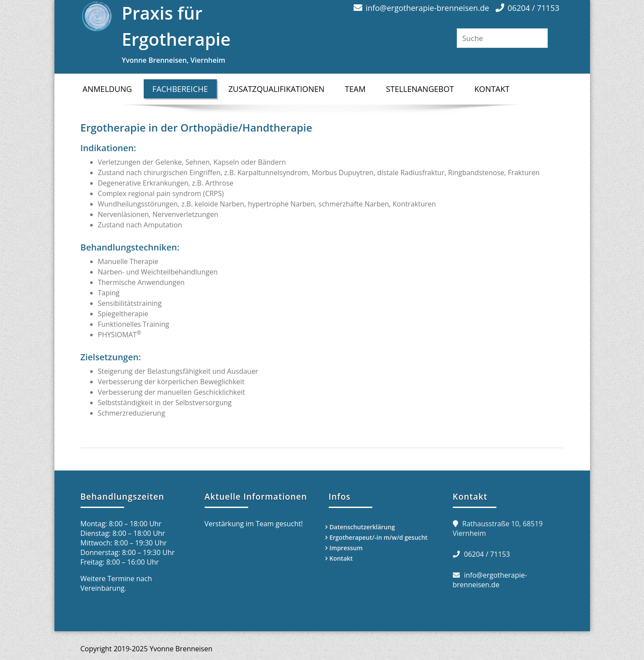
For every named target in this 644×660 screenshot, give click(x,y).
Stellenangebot (420, 89)
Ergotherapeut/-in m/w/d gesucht (379, 537)
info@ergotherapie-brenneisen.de (428, 8)
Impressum (346, 548)
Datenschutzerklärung (362, 527)
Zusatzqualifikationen (277, 89)
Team (355, 89)
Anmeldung (107, 89)
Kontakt (492, 89)
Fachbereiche (185, 89)
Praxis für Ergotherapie (219, 33)
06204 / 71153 (534, 8)
